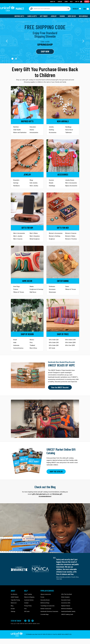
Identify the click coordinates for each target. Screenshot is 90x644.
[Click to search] (68, 9)
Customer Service (29, 600)
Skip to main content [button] (45, 0)
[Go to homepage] (12, 9)
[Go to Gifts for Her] (63, 209)
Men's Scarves (18, 239)
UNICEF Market (15, 597)
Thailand (32, 345)
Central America (18, 348)
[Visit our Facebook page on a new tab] (25, 621)
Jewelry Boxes (70, 180)
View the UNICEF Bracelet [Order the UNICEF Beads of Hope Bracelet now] (60, 387)
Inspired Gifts (19, 16)
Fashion (62, 16)
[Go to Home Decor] (27, 262)
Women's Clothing (54, 236)
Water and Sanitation (20, 133)
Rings (31, 180)
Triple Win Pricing (15, 600)
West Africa (33, 348)
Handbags (68, 127)
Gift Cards (52, 348)
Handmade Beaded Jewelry (68, 611)
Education (33, 127)
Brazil (15, 340)
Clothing (51, 130)
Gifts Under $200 (70, 343)
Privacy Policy (28, 606)
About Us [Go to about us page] (53, 1)
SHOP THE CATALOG (56, 472)
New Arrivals (83, 16)
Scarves (51, 180)
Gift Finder (44, 16)
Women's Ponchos (71, 239)
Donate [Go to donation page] (87, 1)
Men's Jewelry (18, 236)
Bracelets (16, 180)
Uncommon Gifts (66, 603)
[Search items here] (48, 9)
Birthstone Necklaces (67, 609)
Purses (42, 597)
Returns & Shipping (29, 597)
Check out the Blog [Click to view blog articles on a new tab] (45, 487)
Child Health (17, 130)
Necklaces (16, 186)
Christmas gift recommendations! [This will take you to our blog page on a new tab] (50, 495)
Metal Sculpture (35, 239)
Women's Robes (70, 236)
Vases (67, 287)
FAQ (25, 609)
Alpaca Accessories (71, 186)
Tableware (68, 133)
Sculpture (52, 239)
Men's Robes (34, 233)
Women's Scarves (71, 233)
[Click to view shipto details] (79, 2)
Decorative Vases (66, 600)
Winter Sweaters (65, 597)
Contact (26, 603)
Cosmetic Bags (45, 614)
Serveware (52, 289)
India (15, 343)
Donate (13, 609)
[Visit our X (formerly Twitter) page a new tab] (29, 621)
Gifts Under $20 (54, 340)
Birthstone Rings (45, 603)
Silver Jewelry (34, 186)
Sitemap (13, 611)
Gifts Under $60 (54, 345)
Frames (16, 289)
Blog (12, 606)
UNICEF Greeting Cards (67, 614)
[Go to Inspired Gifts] (27, 102)
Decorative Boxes (45, 600)
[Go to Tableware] (63, 262)
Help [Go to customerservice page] (71, 1)
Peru (31, 343)
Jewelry (54, 16)
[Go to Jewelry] (27, 156)
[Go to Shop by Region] (27, 315)
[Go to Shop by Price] (63, 315)
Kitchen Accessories (46, 609)
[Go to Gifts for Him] (27, 209)
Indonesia (16, 345)
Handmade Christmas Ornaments (49, 611)
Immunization (34, 133)
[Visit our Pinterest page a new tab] (33, 621)
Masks (32, 287)
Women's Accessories (56, 233)
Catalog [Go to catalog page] (60, 1)
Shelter (32, 130)
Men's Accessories (71, 183)
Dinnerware (52, 292)
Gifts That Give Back (67, 594)
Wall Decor (33, 292)
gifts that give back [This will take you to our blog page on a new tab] (39, 494)
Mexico (32, 340)
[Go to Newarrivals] (63, 102)
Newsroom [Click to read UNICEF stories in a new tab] (14, 603)
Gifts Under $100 (70, 340)
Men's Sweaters (35, 236)
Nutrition (16, 127)
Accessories (53, 133)
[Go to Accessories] (63, 156)
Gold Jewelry (34, 183)
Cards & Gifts (32, 16)
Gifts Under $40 (54, 343)
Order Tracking (28, 594)
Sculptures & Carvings (36, 289)
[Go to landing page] (45, 41)
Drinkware (52, 287)
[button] (12, 59)
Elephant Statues (66, 606)
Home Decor (72, 16)
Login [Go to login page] (66, 1)
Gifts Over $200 (70, 345)
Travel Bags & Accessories (48, 606)
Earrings (16, 183)
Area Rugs (16, 287)
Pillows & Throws (19, 292)
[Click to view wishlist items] (77, 9)
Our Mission (14, 594)
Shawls (51, 183)
